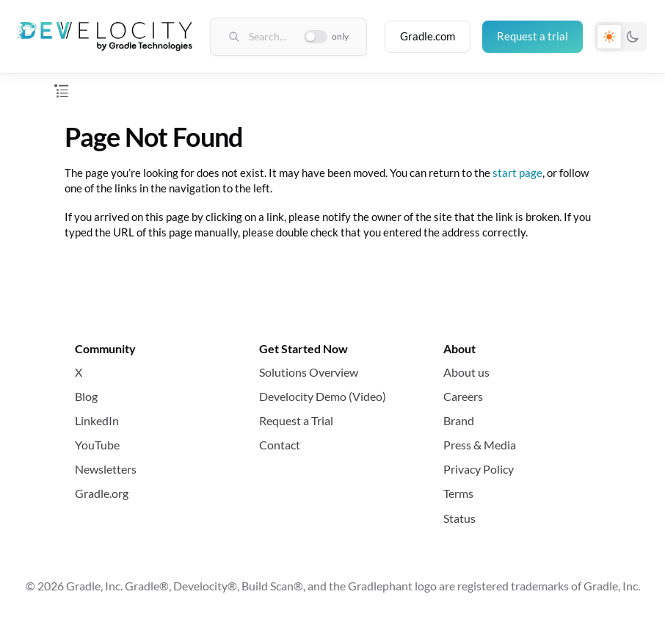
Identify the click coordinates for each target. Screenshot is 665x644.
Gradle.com (428, 36)
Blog (86, 396)
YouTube (97, 445)
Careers (463, 396)
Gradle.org (102, 493)
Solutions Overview (309, 372)
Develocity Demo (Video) (323, 396)
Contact (280, 445)
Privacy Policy (479, 469)
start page (517, 173)
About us (466, 372)
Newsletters (106, 469)
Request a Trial (296, 420)
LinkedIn (97, 420)
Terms (458, 493)
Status (459, 518)
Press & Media (480, 445)
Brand (459, 420)
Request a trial (533, 36)
